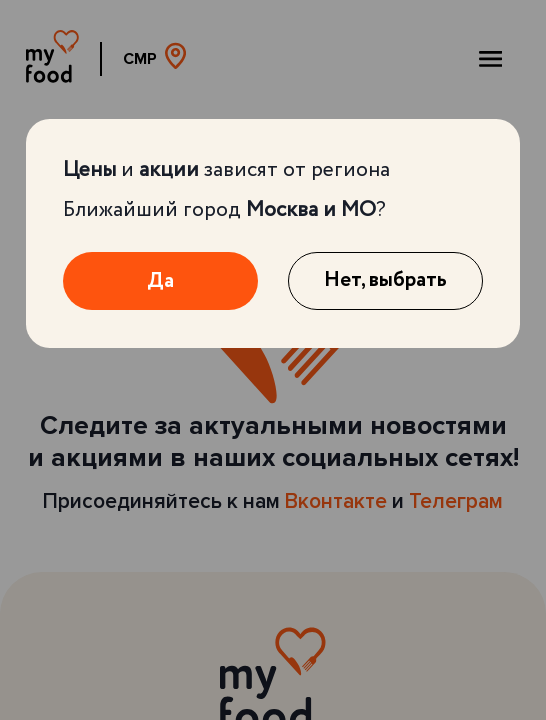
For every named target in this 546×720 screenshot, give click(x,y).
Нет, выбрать (385, 280)
